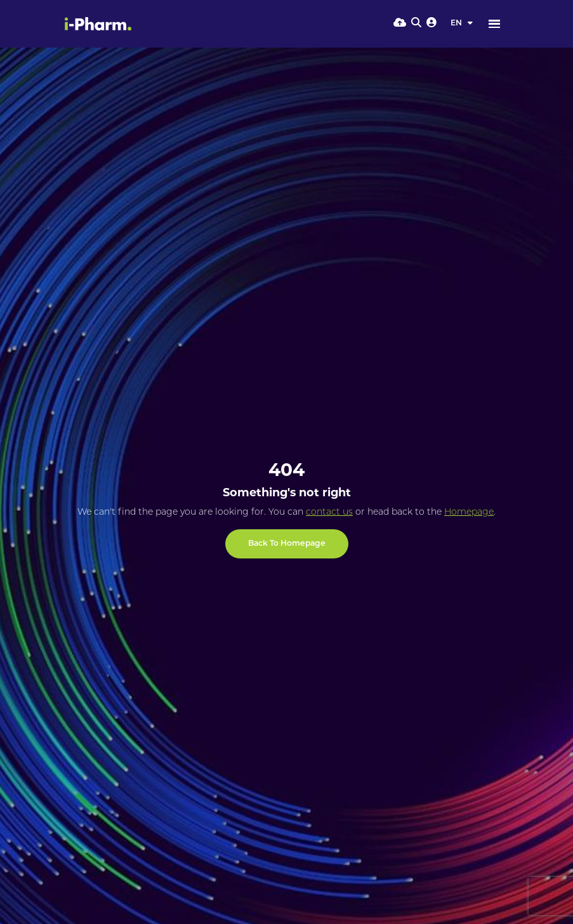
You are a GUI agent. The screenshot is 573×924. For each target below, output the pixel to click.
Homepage (469, 512)
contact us (329, 512)
